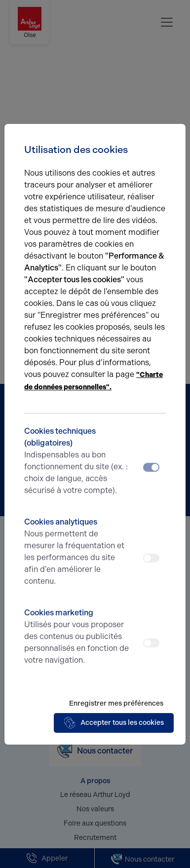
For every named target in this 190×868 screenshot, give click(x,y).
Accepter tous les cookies (114, 723)
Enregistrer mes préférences (116, 703)
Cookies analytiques (77, 552)
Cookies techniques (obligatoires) (77, 461)
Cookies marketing (77, 637)
